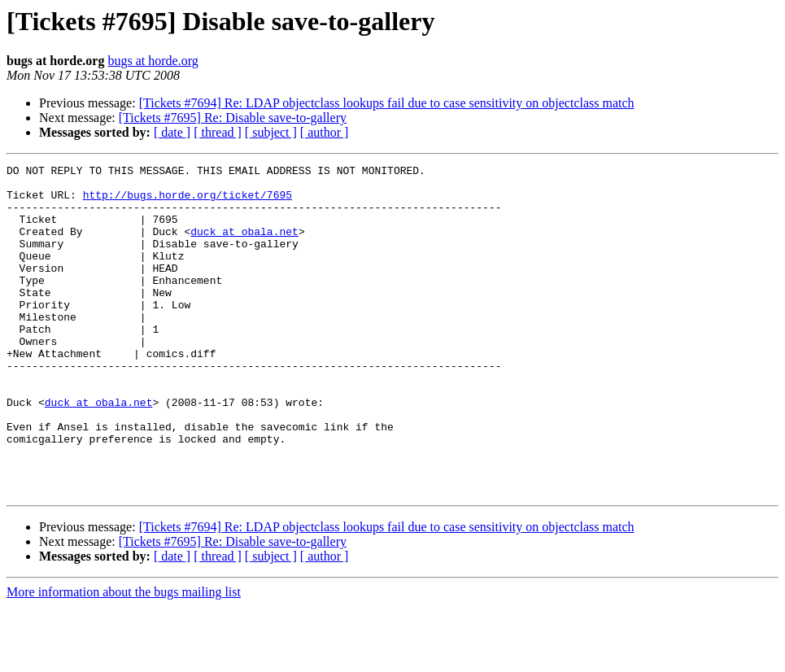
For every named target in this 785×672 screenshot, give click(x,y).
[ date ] (172, 132)
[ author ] (325, 132)
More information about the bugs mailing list (124, 658)
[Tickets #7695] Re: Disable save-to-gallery (233, 118)
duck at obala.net (244, 246)
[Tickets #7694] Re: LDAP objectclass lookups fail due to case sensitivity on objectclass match (387, 103)
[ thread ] (218, 132)
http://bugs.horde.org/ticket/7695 (188, 202)
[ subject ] (271, 132)
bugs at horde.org (153, 61)
